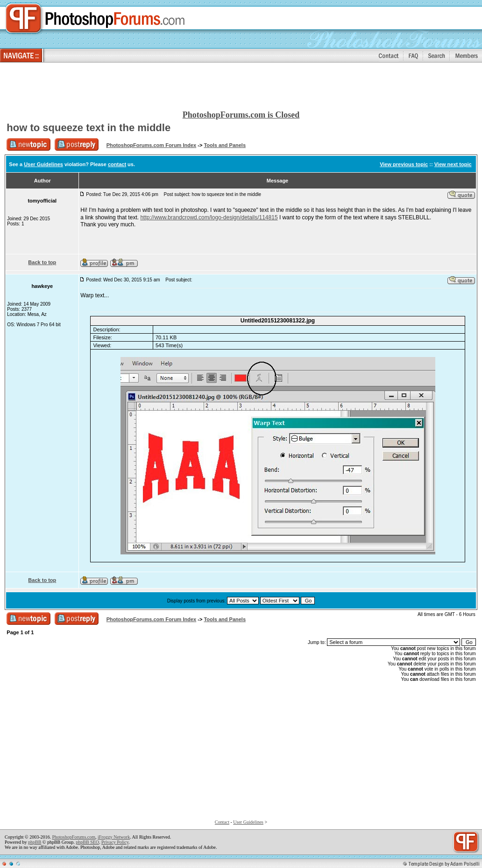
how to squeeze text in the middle (89, 128)
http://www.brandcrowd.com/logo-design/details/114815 (209, 217)
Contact (222, 822)
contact (117, 164)
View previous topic (404, 164)
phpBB (35, 842)
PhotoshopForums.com (74, 837)
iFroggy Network (114, 837)
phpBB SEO (87, 842)
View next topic (453, 164)
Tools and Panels (225, 145)
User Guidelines (43, 164)
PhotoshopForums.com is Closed (241, 115)
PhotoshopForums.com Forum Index (152, 145)
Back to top (42, 262)
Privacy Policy (115, 842)
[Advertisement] (241, 87)
